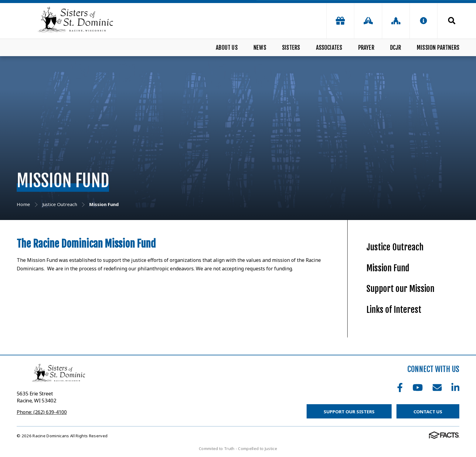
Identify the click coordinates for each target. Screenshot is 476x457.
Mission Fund (388, 268)
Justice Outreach (395, 247)
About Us (227, 48)
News (260, 48)
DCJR (396, 48)
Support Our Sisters (349, 411)
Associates (329, 48)
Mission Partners (438, 48)
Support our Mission (400, 289)
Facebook (400, 388)
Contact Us (428, 411)
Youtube (418, 388)
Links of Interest (394, 310)
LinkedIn (455, 388)
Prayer (366, 48)
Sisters (291, 48)
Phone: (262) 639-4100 (42, 412)
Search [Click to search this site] (452, 21)
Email (437, 388)
